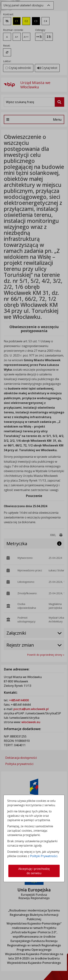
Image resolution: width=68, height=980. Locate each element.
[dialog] (34, 490)
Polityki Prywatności (44, 856)
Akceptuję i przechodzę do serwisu (34, 871)
